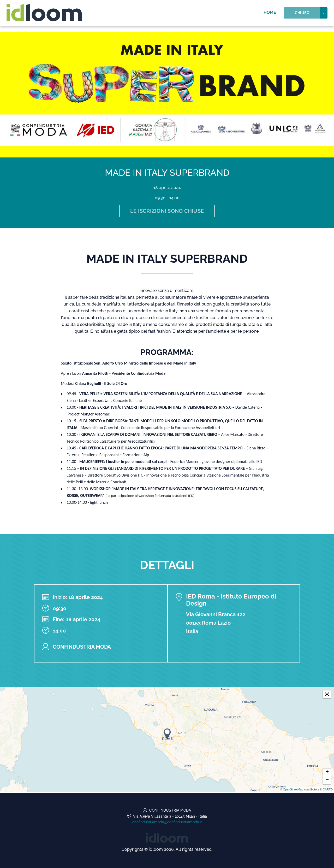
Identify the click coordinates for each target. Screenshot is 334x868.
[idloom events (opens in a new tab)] (167, 838)
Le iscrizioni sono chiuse (167, 212)
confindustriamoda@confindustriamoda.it (167, 822)
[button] (327, 695)
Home (270, 16)
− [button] (327, 782)
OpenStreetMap (293, 791)
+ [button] (327, 774)
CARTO (328, 791)
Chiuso (302, 16)
